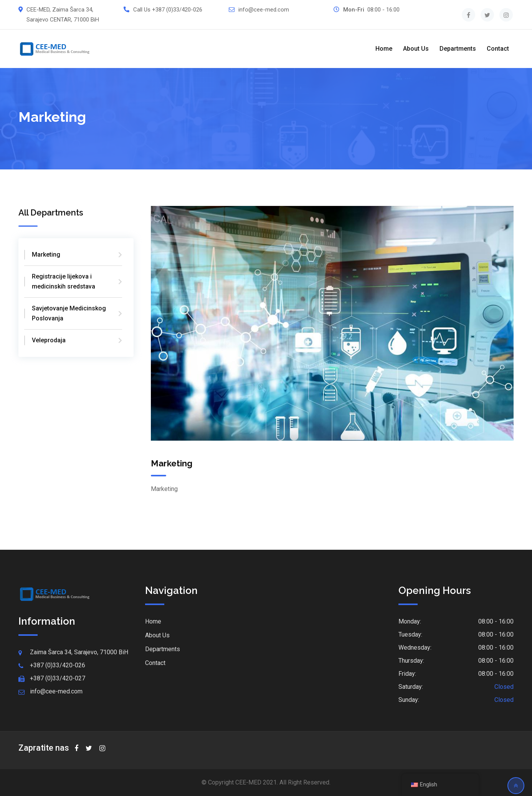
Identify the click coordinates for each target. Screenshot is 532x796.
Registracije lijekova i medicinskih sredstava (64, 281)
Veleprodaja (49, 340)
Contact (498, 49)
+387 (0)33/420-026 (177, 10)
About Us (416, 49)
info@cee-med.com (264, 10)
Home (384, 49)
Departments (458, 49)
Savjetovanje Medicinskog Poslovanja (69, 313)
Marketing (46, 255)
